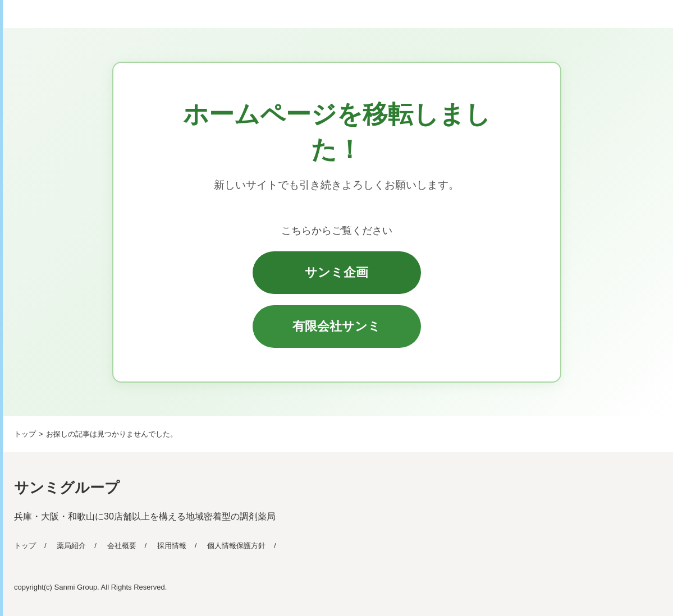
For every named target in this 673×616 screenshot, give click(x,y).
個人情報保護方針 (236, 546)
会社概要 (122, 546)
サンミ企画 (336, 272)
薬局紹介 (71, 546)
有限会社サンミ (336, 326)
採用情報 (172, 546)
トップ (25, 546)
